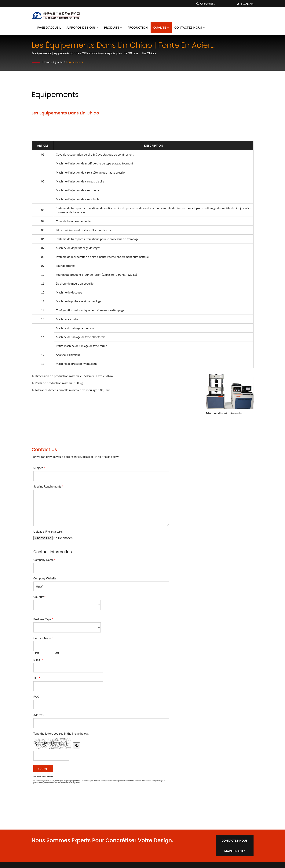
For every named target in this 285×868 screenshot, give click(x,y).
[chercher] (197, 4)
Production (138, 27)
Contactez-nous (190, 27)
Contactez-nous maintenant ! (235, 846)
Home (47, 62)
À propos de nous (82, 27)
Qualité (161, 27)
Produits (113, 27)
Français (247, 4)
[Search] (217, 4)
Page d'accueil (49, 27)
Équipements (75, 62)
